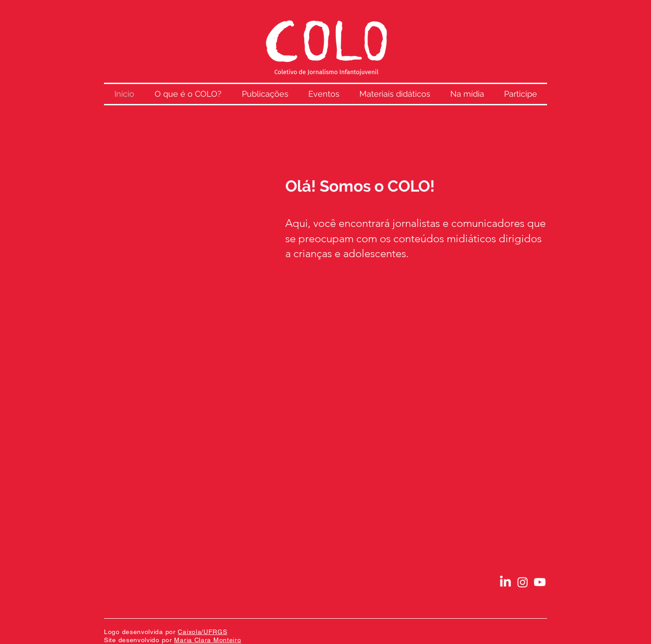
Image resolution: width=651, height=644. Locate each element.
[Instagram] (523, 582)
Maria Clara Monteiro (208, 640)
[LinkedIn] (505, 582)
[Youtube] (540, 582)
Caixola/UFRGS (202, 632)
